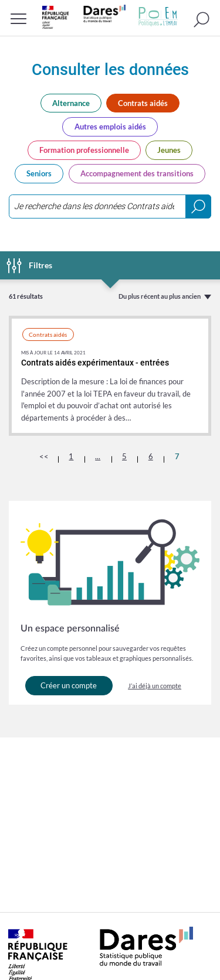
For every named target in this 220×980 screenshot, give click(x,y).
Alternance (71, 103)
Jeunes (169, 150)
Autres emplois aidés (110, 127)
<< (44, 456)
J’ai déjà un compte (155, 686)
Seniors (39, 173)
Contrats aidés (143, 103)
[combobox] (110, 206)
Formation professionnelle (84, 150)
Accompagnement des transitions (137, 173)
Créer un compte (69, 685)
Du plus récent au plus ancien (160, 296)
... (98, 456)
